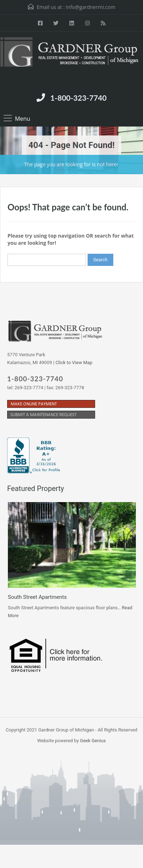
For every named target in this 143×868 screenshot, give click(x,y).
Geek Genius (93, 741)
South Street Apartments (37, 597)
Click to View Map (74, 363)
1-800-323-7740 (78, 98)
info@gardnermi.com (90, 7)
